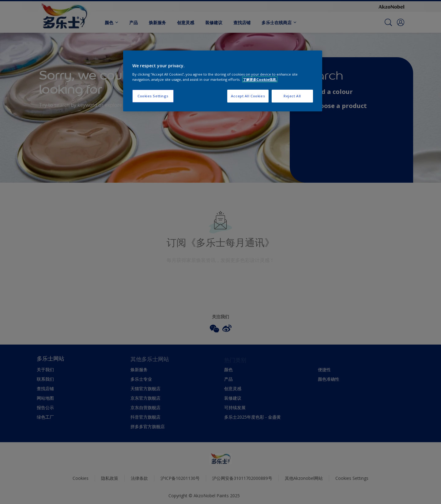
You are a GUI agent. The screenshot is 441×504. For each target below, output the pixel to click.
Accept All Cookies (248, 96)
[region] (223, 81)
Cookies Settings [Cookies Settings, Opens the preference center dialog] (153, 96)
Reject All (292, 96)
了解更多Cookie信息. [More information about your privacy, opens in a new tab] (260, 79)
